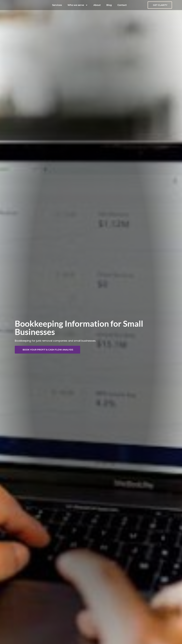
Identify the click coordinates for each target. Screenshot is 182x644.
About (97, 5)
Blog (109, 5)
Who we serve (78, 5)
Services (57, 5)
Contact (122, 5)
